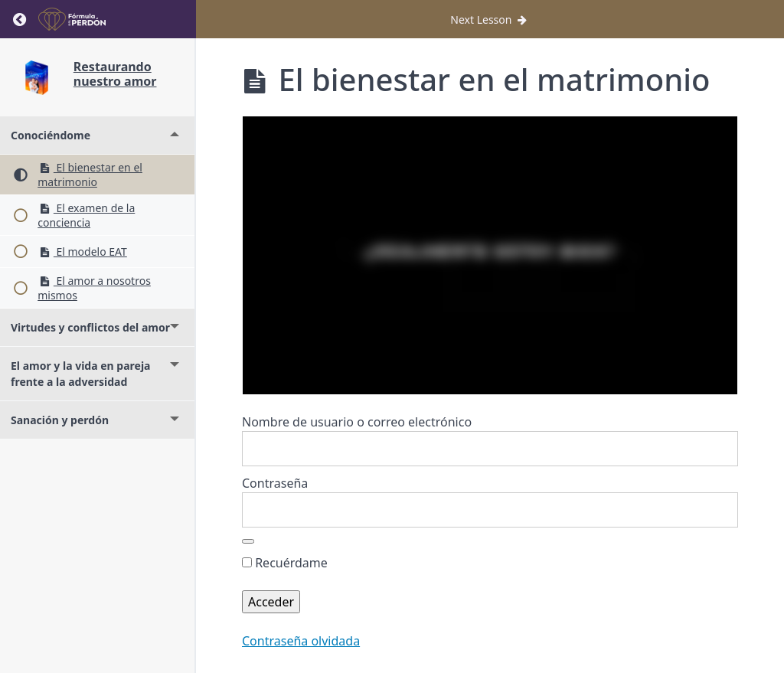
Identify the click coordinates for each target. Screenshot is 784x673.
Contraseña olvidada (301, 641)
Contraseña (275, 483)
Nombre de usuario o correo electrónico (357, 422)
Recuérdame (285, 563)
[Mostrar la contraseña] (248, 541)
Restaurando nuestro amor (115, 74)
